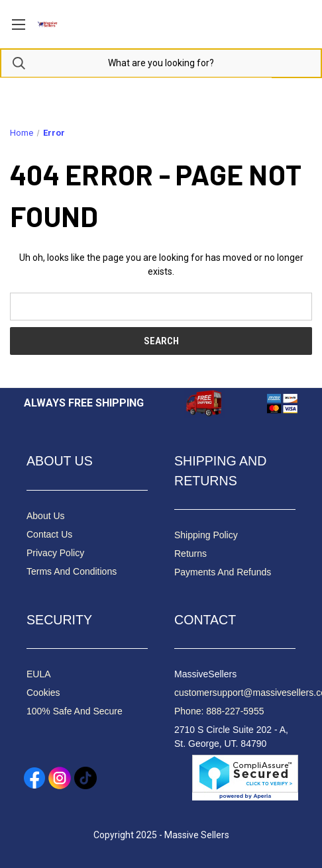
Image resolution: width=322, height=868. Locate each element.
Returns (190, 554)
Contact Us (49, 534)
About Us (46, 516)
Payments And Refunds (223, 572)
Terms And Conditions (72, 571)
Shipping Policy (206, 535)
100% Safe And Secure (75, 711)
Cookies (43, 693)
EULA (39, 674)
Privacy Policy (55, 553)
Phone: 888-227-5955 (219, 711)
